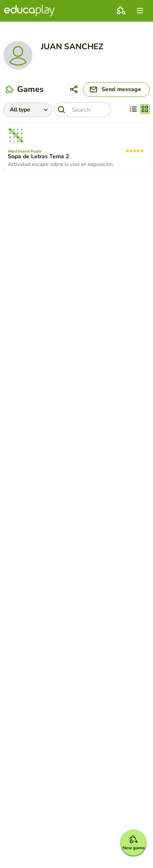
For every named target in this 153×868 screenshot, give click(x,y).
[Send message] (116, 89)
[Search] (82, 110)
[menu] (140, 11)
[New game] (133, 843)
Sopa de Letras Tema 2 (38, 157)
